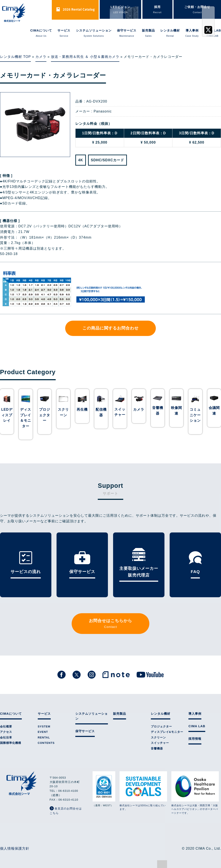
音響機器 (158, 411)
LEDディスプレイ (7, 415)
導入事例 (192, 33)
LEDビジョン (120, 10)
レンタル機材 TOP (15, 57)
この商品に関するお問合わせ (110, 328)
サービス (64, 33)
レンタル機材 (170, 33)
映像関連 (176, 411)
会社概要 (6, 726)
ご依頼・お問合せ (197, 10)
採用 (157, 10)
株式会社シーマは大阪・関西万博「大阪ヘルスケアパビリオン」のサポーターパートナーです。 (195, 793)
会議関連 (214, 411)
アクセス (6, 732)
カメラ (41, 57)
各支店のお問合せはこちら (66, 810)
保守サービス (127, 33)
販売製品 (148, 33)
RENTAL (44, 737)
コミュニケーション (195, 415)
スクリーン (63, 412)
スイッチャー (120, 412)
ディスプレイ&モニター (167, 732)
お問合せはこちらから (110, 624)
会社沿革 (6, 737)
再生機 (82, 409)
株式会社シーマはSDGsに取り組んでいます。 (143, 791)
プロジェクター (45, 415)
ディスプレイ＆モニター (26, 418)
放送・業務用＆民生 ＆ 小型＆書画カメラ (85, 57)
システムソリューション (94, 33)
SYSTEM (44, 726)
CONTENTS (46, 743)
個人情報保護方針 (15, 848)
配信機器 (101, 412)
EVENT (43, 732)
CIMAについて (41, 33)
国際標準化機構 (11, 743)
